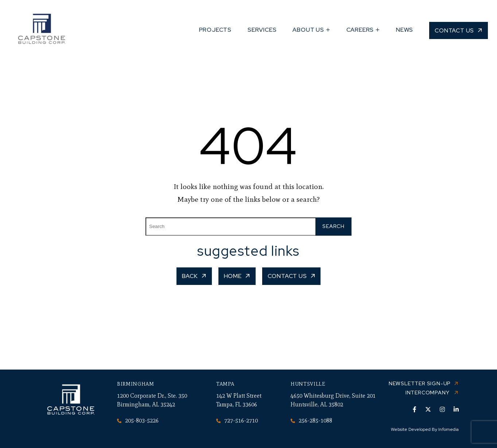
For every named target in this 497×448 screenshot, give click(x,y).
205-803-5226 (138, 420)
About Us (308, 30)
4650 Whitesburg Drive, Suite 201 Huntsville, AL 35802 (333, 400)
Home (233, 276)
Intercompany (428, 393)
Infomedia (449, 429)
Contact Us (454, 30)
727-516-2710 (237, 420)
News (405, 30)
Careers (360, 30)
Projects (215, 30)
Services (262, 30)
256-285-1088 (311, 420)
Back (190, 276)
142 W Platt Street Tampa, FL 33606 (239, 400)
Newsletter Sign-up (420, 383)
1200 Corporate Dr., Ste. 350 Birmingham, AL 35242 (152, 400)
